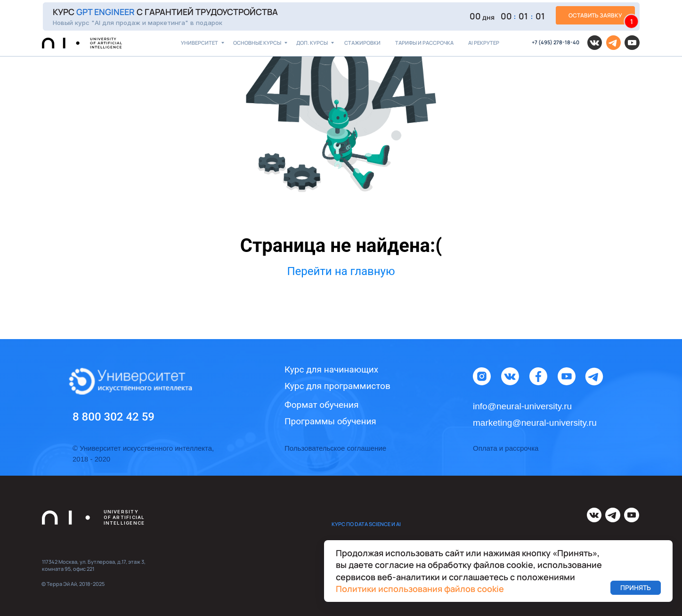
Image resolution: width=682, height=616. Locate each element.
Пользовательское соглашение (335, 448)
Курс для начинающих (331, 369)
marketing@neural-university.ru (535, 423)
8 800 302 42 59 (114, 417)
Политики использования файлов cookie (420, 589)
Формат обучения (321, 405)
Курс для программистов (337, 386)
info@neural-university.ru (522, 406)
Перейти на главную (341, 271)
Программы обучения (330, 421)
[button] (341, 16)
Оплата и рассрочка (506, 448)
